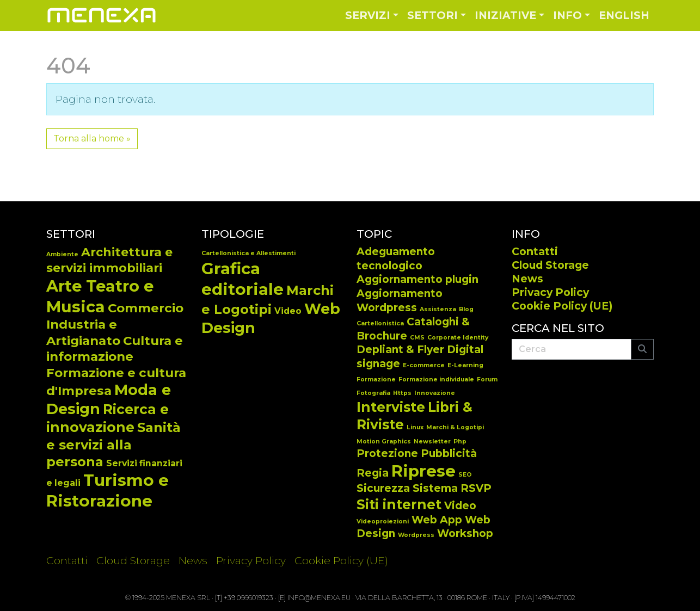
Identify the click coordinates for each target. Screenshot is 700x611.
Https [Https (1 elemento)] (402, 393)
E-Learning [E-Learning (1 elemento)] (465, 365)
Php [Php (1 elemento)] (460, 442)
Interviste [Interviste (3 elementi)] (391, 407)
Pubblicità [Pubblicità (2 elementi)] (449, 453)
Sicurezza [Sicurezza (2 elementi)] (383, 488)
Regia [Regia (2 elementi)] (373, 473)
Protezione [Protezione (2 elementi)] (387, 453)
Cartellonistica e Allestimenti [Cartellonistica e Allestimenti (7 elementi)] (248, 253)
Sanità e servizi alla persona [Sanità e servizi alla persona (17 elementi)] (113, 444)
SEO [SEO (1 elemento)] (465, 475)
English (624, 15)
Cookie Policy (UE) (562, 306)
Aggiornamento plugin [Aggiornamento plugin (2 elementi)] (417, 279)
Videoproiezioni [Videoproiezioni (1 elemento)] (383, 521)
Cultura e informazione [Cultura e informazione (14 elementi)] (115, 348)
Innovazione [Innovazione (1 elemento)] (435, 393)
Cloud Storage (550, 265)
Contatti (535, 251)
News (527, 279)
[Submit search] (642, 349)
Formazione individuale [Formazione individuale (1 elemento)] (436, 379)
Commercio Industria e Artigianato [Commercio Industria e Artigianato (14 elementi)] (115, 324)
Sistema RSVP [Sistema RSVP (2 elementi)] (452, 488)
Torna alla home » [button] (92, 138)
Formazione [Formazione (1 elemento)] (376, 379)
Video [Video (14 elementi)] (288, 311)
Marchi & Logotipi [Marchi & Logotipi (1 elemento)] (455, 427)
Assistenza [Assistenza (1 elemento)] (438, 309)
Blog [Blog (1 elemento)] (466, 309)
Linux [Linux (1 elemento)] (415, 427)
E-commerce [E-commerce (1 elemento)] (424, 365)
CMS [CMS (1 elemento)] (417, 338)
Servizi (368, 15)
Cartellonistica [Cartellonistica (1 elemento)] (380, 323)
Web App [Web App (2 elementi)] (437, 520)
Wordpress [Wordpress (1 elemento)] (416, 535)
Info (567, 15)
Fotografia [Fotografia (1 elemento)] (373, 393)
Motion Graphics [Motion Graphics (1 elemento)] (384, 442)
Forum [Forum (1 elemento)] (487, 379)
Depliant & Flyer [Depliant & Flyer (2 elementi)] (400, 350)
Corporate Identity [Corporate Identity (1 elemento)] (458, 338)
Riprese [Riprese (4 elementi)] (423, 471)
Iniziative (505, 15)
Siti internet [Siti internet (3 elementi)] (399, 504)
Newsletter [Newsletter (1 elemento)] (432, 442)
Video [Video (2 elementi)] (460, 506)
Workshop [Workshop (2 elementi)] (465, 533)
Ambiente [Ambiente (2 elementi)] (62, 254)
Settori (432, 15)
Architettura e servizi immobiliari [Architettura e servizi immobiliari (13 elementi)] (109, 260)
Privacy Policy (550, 292)
